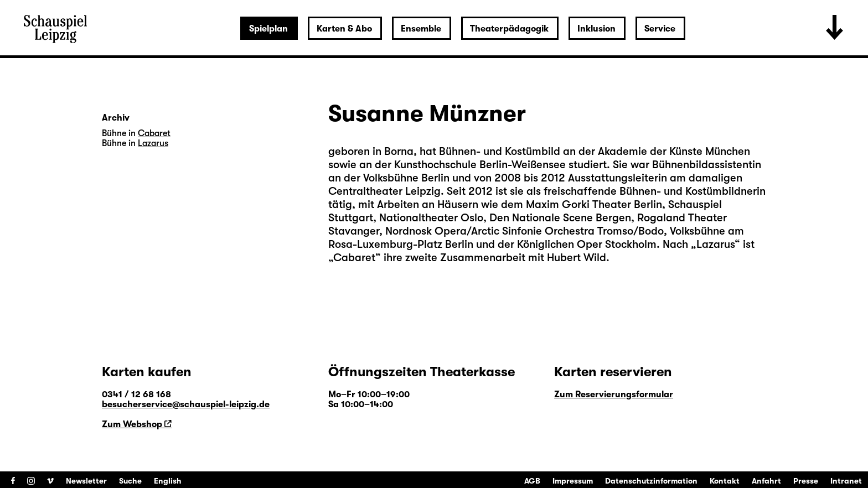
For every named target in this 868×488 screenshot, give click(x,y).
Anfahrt (766, 481)
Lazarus (715, 244)
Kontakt (725, 481)
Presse (806, 481)
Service (660, 29)
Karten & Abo (344, 29)
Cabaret (354, 258)
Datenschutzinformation (651, 481)
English (168, 481)
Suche (130, 481)
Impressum (573, 481)
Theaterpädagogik (509, 29)
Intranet (846, 481)
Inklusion (596, 29)
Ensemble (421, 29)
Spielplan (268, 29)
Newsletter (86, 481)
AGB (532, 481)
